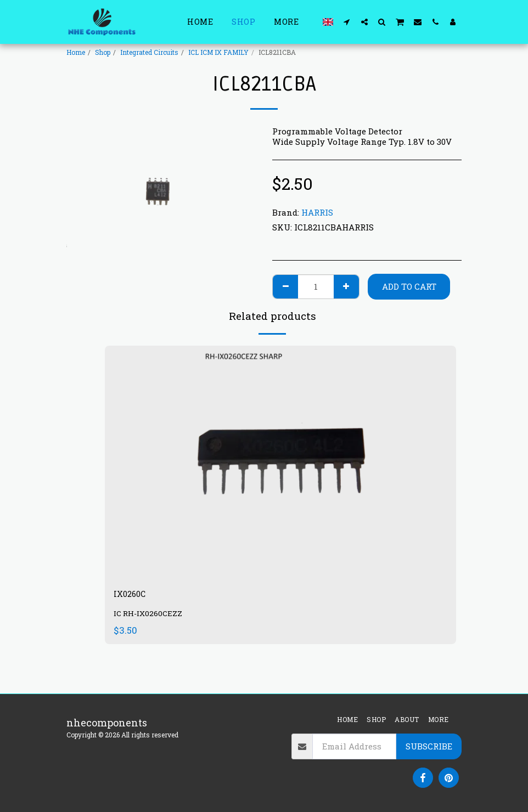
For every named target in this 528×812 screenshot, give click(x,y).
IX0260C (134, 595)
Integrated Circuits (149, 52)
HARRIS (317, 212)
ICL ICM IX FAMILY (218, 52)
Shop (103, 52)
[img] (280, 463)
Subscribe (429, 746)
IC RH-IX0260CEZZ (150, 616)
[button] (347, 22)
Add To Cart (409, 286)
